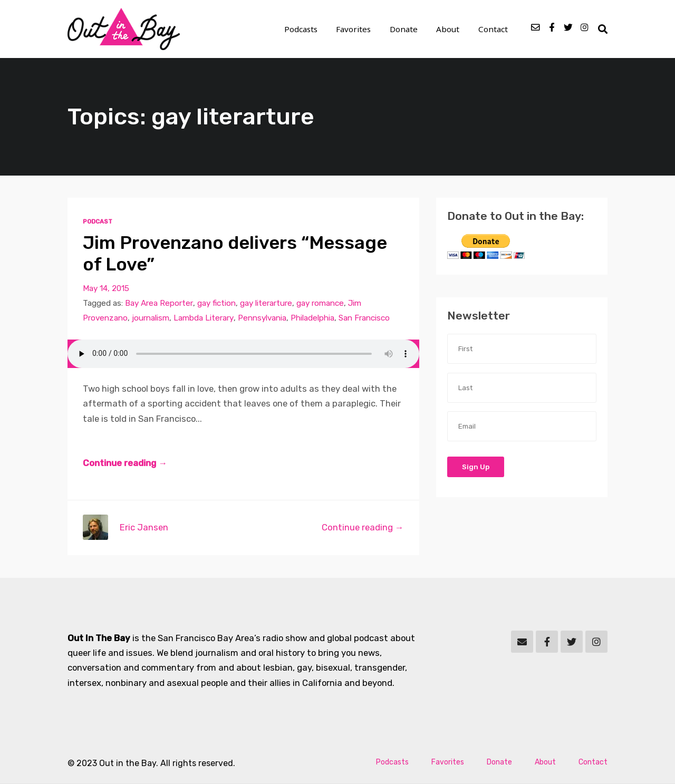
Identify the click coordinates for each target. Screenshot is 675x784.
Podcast (98, 222)
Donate (405, 30)
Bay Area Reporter (159, 304)
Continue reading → (125, 463)
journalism (151, 318)
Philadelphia (312, 318)
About (449, 30)
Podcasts (303, 30)
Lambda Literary (203, 318)
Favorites (356, 30)
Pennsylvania (262, 318)
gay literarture (266, 304)
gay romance (320, 304)
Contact (493, 30)
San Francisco (364, 318)
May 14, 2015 (106, 289)
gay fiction (216, 304)
